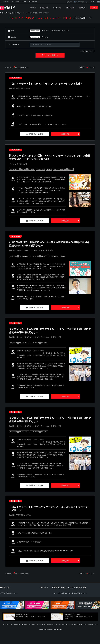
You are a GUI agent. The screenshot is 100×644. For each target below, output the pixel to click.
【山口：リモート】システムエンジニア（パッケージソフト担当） (46, 84)
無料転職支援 (70, 8)
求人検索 (33, 8)
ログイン (70, 2)
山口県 (46, 37)
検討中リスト (83, 8)
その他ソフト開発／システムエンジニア (56, 31)
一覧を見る (43, 587)
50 (90, 67)
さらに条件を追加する (88, 51)
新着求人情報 (44, 8)
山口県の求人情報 (44, 13)
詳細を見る (65, 134)
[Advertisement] (45, 629)
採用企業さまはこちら (82, 2)
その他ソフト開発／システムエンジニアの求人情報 (24, 13)
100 (94, 67)
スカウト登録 (57, 8)
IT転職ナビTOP (4, 13)
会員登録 (94, 8)
